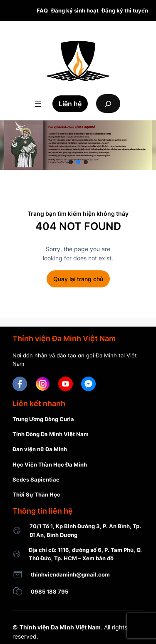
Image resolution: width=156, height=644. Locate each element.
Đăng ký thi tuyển (125, 10)
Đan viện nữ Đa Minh (40, 449)
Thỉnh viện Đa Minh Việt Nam (60, 627)
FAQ (42, 10)
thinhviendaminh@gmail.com (70, 574)
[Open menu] (38, 104)
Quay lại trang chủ (78, 279)
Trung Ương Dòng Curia (43, 419)
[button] (71, 162)
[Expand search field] (108, 104)
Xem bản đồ (98, 558)
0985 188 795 (50, 592)
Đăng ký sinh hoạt (75, 10)
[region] (78, 145)
